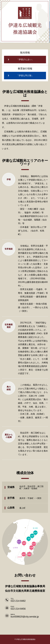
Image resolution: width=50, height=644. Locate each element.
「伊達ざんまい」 (25, 59)
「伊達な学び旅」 (25, 75)
